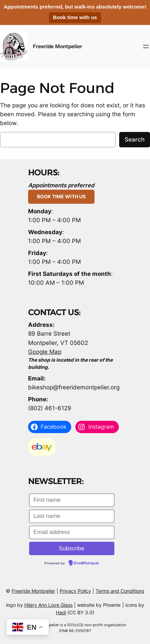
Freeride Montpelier (58, 46)
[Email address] (72, 532)
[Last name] (72, 516)
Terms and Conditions (120, 591)
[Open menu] (146, 46)
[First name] (72, 500)
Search (135, 139)
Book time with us (75, 17)
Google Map (45, 352)
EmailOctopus (86, 563)
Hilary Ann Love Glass (48, 605)
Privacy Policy (75, 591)
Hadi (61, 612)
